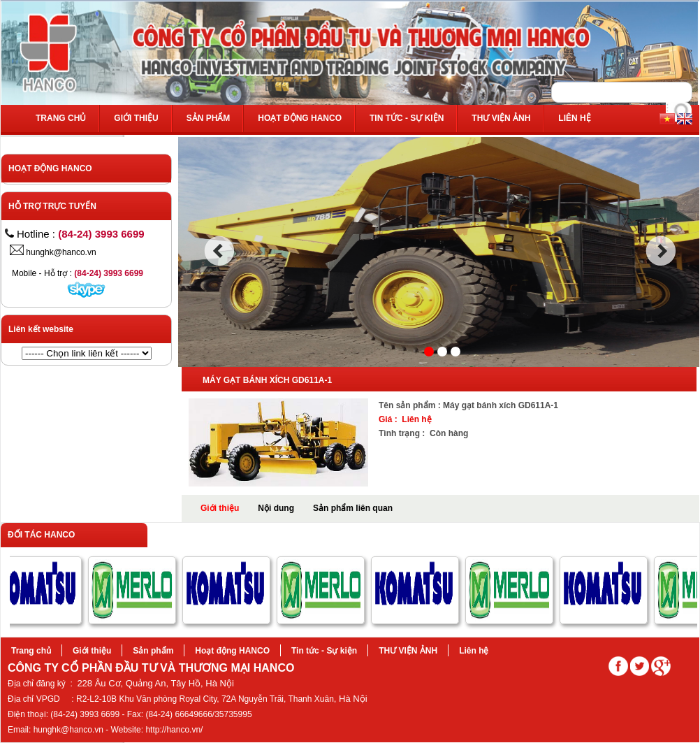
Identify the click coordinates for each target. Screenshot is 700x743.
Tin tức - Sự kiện (407, 118)
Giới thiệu (136, 118)
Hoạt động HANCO (300, 118)
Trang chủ (61, 118)
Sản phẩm (209, 118)
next (661, 251)
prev (219, 251)
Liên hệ (574, 118)
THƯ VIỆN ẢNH (501, 118)
